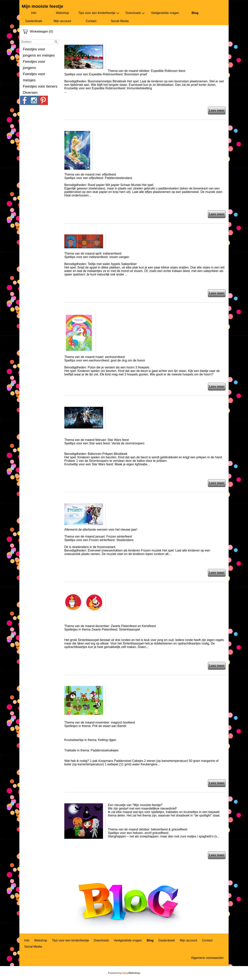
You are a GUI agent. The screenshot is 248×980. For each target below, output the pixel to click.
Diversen (30, 92)
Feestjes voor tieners (40, 86)
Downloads (135, 13)
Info (34, 13)
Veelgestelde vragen (165, 13)
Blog (195, 13)
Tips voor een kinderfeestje (99, 13)
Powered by (124, 973)
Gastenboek (34, 21)
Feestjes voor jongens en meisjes (39, 52)
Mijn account (62, 21)
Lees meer (217, 111)
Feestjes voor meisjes (34, 77)
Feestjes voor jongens (34, 65)
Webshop (62, 13)
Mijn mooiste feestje (42, 6)
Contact (91, 21)
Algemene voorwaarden (207, 958)
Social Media (120, 21)
